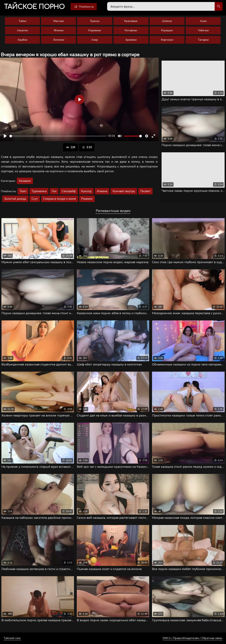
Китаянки (131, 30)
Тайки (22, 21)
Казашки (167, 30)
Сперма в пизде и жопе (60, 199)
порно (34, 7)
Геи (54, 191)
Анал (203, 21)
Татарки (203, 40)
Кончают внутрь (124, 191)
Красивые (131, 21)
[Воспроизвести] (5, 136)
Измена (102, 191)
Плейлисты (84, 7)
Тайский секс (12, 638)
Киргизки (167, 40)
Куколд (86, 191)
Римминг (87, 199)
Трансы (95, 21)
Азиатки (22, 30)
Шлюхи (167, 21)
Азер (95, 40)
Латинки (59, 40)
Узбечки (203, 30)
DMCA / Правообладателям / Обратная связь (193, 638)
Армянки (131, 40)
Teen (23, 191)
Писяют (145, 191)
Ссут (35, 199)
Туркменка (39, 191)
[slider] (58, 136)
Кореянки (95, 30)
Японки (59, 30)
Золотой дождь (15, 199)
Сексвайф (69, 191)
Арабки (22, 40)
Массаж (59, 21)
